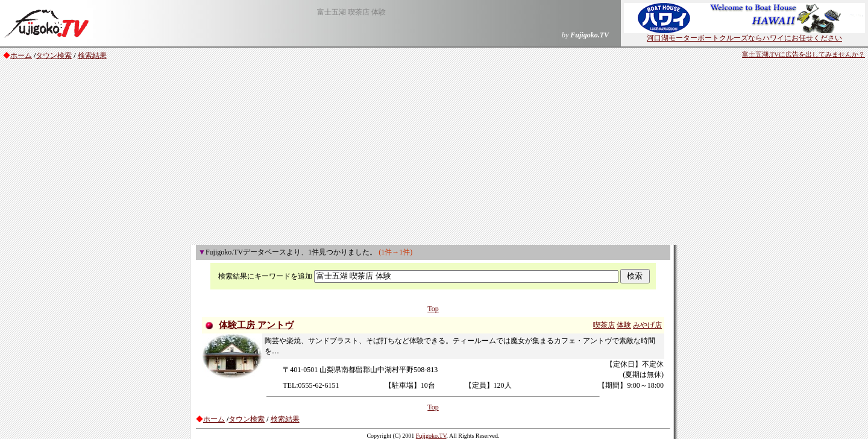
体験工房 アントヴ (256, 325)
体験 (624, 325)
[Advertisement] (434, 154)
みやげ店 (647, 325)
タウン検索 (54, 55)
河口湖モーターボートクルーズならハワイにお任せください (744, 34)
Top (433, 309)
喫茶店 (604, 325)
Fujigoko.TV (431, 436)
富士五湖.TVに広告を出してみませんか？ (804, 55)
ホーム (21, 55)
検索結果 (92, 55)
